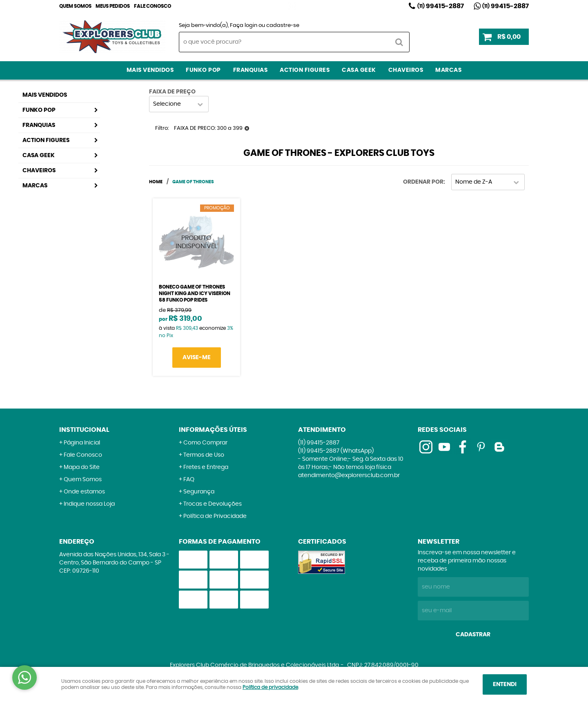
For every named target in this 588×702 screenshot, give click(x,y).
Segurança (199, 492)
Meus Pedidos (113, 6)
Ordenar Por (423, 182)
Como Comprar (205, 443)
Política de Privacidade (215, 516)
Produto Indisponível (196, 242)
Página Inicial (82, 443)
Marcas (448, 70)
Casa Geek (359, 70)
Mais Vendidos (150, 70)
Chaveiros (406, 70)
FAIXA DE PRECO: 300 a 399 (208, 128)
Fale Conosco (153, 6)
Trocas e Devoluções (213, 504)
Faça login (244, 26)
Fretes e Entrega (206, 467)
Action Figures (305, 70)
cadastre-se (283, 26)
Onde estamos (84, 492)
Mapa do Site (82, 467)
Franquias (251, 70)
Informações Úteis (213, 430)
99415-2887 (441, 6)
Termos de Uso (204, 455)
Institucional (84, 430)
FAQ (189, 480)
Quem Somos (75, 6)
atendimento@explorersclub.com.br (349, 475)
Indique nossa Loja (89, 504)
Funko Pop (203, 70)
